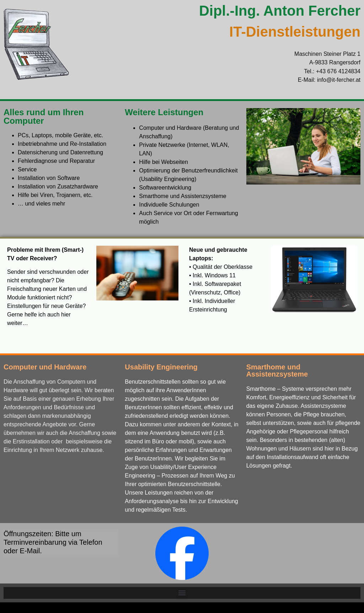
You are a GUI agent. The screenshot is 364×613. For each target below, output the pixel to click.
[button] (182, 593)
